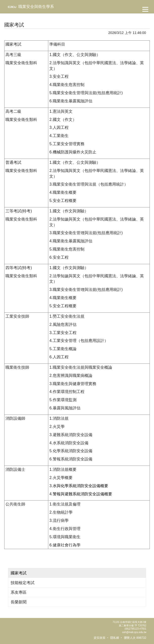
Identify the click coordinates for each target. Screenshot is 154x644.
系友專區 (19, 592)
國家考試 (19, 573)
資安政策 (100, 638)
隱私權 (115, 638)
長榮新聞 (19, 602)
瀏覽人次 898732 (135, 638)
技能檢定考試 (23, 583)
